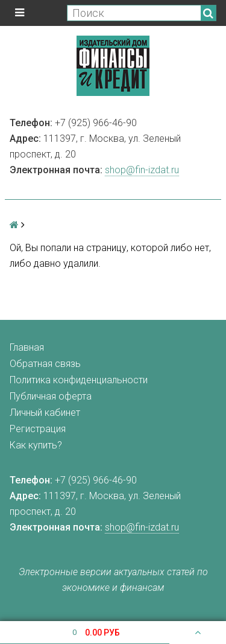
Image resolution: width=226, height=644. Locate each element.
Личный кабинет (45, 413)
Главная (27, 347)
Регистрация (38, 429)
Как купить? (36, 445)
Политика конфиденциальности (79, 380)
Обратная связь (45, 364)
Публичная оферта (51, 396)
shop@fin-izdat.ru (142, 170)
